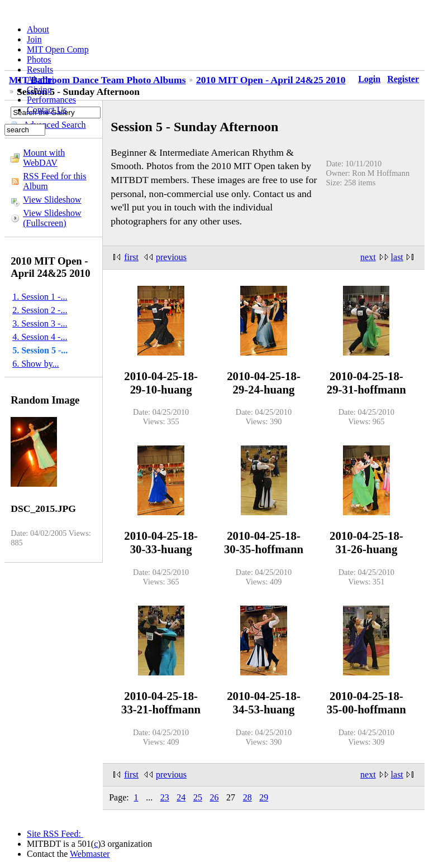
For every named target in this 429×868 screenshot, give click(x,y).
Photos (39, 59)
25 (198, 797)
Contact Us (47, 110)
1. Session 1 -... (40, 297)
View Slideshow (52, 200)
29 (264, 797)
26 (214, 797)
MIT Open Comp (58, 49)
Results (40, 69)
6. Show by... (35, 364)
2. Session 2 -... (40, 310)
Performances (51, 100)
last (397, 257)
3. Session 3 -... (40, 323)
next (368, 257)
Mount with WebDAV (44, 158)
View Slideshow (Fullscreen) (52, 218)
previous (171, 257)
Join (34, 39)
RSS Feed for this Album (54, 181)
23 (165, 797)
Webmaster (90, 854)
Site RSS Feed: (55, 834)
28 (247, 797)
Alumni (40, 80)
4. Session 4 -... (40, 337)
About (38, 29)
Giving (39, 90)
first (131, 257)
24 (181, 797)
